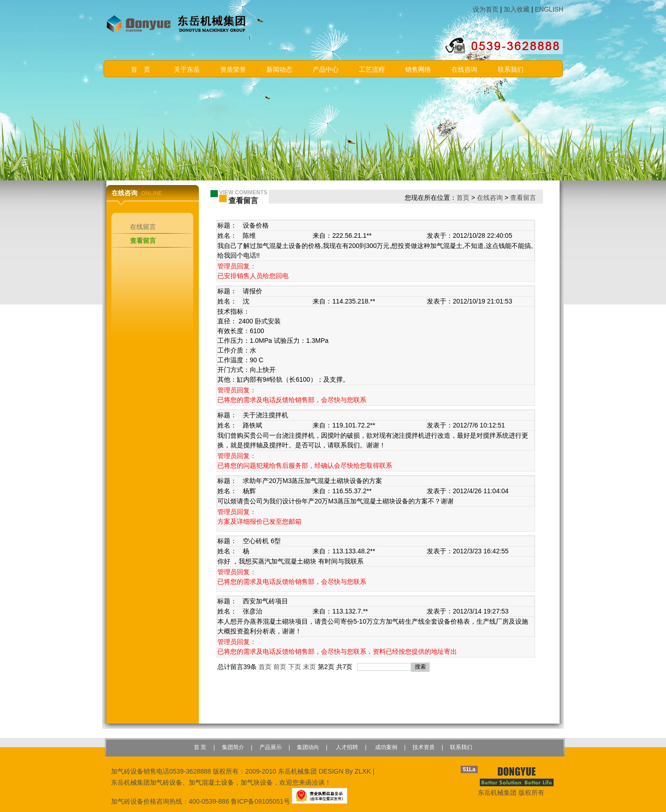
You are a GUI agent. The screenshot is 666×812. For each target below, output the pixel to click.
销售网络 (418, 70)
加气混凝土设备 (211, 782)
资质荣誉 (233, 70)
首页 (463, 198)
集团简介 (233, 747)
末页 (309, 667)
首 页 (141, 70)
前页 (280, 667)
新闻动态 (279, 70)
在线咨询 (464, 70)
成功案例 (385, 747)
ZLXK (363, 771)
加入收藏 (517, 9)
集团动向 (308, 747)
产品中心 (326, 70)
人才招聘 (346, 747)
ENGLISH (549, 9)
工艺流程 (372, 70)
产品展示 (271, 747)
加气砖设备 (166, 782)
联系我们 (511, 70)
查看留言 (143, 241)
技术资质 (424, 747)
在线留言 (143, 227)
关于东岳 (187, 70)
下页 (295, 667)
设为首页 (486, 9)
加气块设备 (257, 782)
